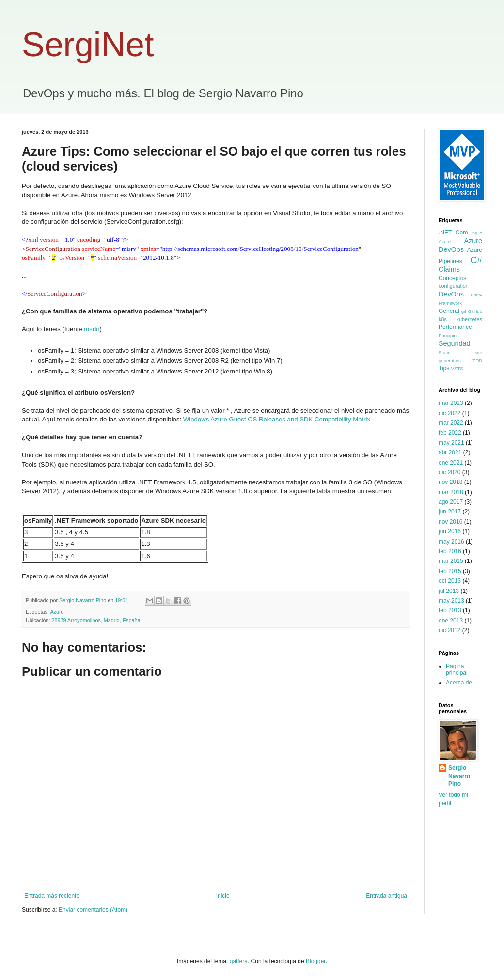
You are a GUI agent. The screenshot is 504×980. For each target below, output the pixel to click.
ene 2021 (451, 463)
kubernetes (469, 319)
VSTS (457, 368)
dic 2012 (449, 630)
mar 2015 (451, 561)
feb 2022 (450, 433)
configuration (454, 286)
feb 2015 (450, 571)
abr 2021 (450, 452)
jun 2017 (450, 512)
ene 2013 (451, 621)
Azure (57, 612)
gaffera (239, 961)
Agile (477, 233)
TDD (477, 361)
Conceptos (452, 278)
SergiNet (88, 45)
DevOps (451, 294)
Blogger (316, 961)
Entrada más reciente (52, 896)
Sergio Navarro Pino (459, 776)
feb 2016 (450, 551)
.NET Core (453, 233)
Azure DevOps (460, 245)
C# (476, 260)
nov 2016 (450, 522)
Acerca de (459, 683)
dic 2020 (449, 472)
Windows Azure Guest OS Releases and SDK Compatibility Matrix (277, 419)
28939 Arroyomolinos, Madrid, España (96, 620)
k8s (443, 319)
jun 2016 (450, 531)
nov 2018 (450, 482)
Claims (449, 269)
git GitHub (472, 311)
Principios (449, 335)
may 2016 (451, 542)
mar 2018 (451, 492)
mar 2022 (451, 423)
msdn (92, 329)
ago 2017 (451, 502)
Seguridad (455, 343)
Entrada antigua (386, 896)
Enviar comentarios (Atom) (93, 910)
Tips (444, 368)
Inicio (223, 896)
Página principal (457, 669)
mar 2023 (451, 403)
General (449, 311)
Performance (455, 327)
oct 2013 (450, 581)
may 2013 (451, 601)
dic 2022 (449, 413)
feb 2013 (450, 610)
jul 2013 (449, 591)
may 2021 (451, 443)
